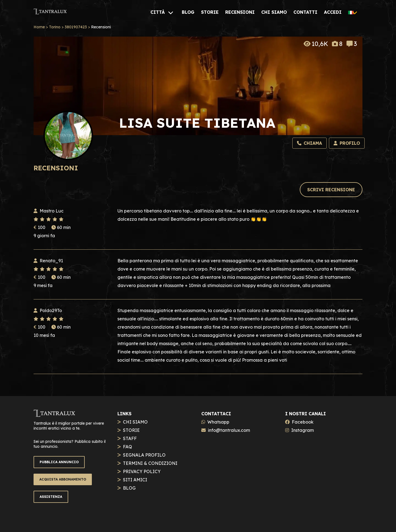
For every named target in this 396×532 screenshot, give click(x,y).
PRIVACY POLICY (142, 471)
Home (39, 27)
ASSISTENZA (51, 497)
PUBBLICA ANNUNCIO (59, 462)
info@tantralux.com (229, 430)
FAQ (127, 447)
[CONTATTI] (305, 12)
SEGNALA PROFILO (144, 455)
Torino (55, 27)
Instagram (302, 430)
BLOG (129, 488)
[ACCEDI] (333, 12)
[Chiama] (310, 143)
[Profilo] (347, 143)
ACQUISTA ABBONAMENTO (63, 479)
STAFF (130, 438)
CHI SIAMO (135, 422)
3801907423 (76, 27)
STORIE (131, 430)
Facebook (303, 422)
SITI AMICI (135, 480)
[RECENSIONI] (240, 12)
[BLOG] (188, 12)
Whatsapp (218, 422)
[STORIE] (210, 12)
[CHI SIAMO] (274, 12)
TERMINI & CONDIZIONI (150, 463)
